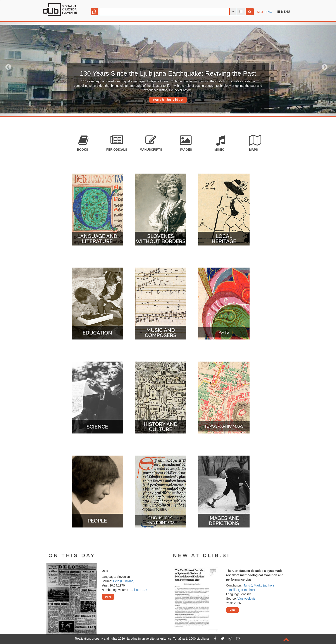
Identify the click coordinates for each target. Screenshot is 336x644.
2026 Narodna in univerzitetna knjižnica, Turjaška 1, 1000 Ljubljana (164, 639)
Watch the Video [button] (168, 100)
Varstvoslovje (246, 599)
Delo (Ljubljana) (124, 581)
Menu (284, 12)
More (108, 597)
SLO (260, 12)
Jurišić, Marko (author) (259, 585)
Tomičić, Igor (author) (240, 590)
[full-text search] (241, 11)
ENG (269, 12)
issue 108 (141, 590)
